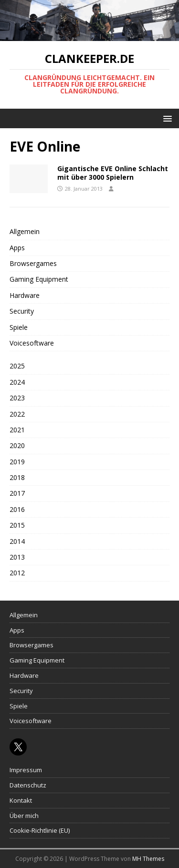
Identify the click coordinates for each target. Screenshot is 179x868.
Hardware (25, 295)
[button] (166, 118)
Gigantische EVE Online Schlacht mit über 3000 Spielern (113, 173)
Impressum (26, 770)
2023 (17, 398)
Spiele (19, 327)
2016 (17, 509)
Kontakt (21, 800)
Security (22, 311)
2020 (17, 445)
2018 (17, 477)
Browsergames (33, 263)
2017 (17, 493)
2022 (17, 414)
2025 (17, 366)
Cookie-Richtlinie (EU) (40, 830)
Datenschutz (28, 785)
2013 (17, 557)
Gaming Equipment (39, 279)
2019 (17, 462)
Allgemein (25, 231)
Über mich (24, 816)
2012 (17, 573)
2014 (17, 541)
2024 (17, 382)
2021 (17, 430)
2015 (17, 525)
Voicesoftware (32, 343)
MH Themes (148, 859)
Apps (17, 248)
